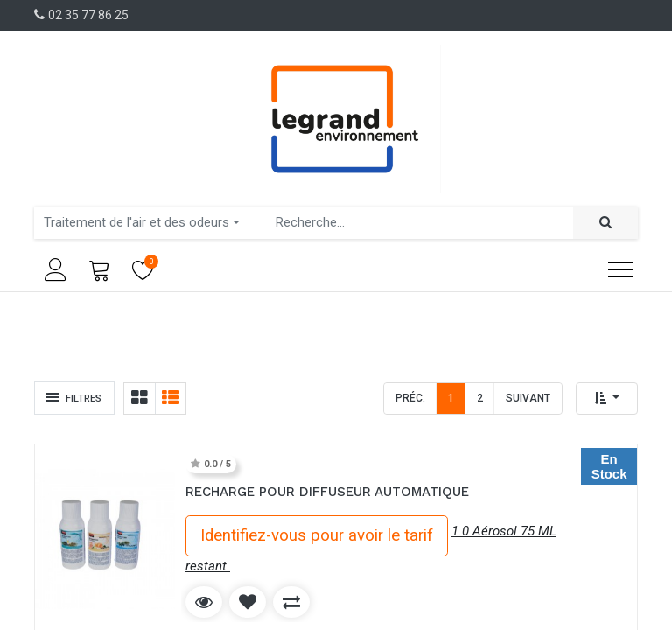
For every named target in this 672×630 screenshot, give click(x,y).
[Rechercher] (605, 223)
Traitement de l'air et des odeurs (136, 222)
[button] (607, 399)
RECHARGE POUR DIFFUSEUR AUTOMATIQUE (327, 492)
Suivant (528, 398)
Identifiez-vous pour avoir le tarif (317, 535)
